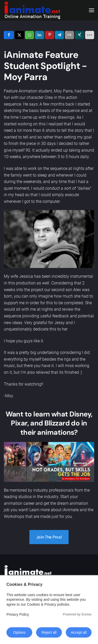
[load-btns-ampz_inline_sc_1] (90, 35)
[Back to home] (32, 10)
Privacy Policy (18, 614)
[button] (92, 10)
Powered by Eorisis (77, 614)
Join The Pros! (49, 537)
